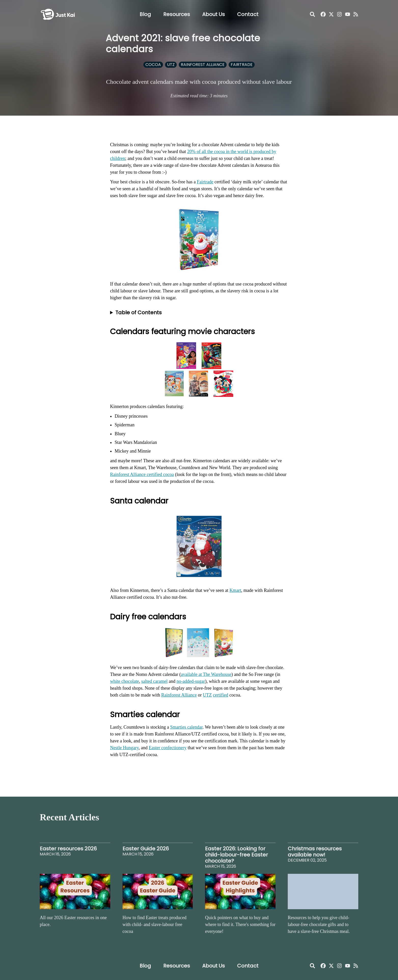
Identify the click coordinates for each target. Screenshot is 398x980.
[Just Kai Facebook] (323, 14)
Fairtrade (205, 182)
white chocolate (124, 681)
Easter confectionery (168, 748)
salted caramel (154, 681)
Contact (248, 14)
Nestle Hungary (124, 748)
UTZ (207, 695)
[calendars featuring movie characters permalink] (107, 329)
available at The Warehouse (206, 674)
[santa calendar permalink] (107, 498)
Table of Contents (139, 312)
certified (221, 695)
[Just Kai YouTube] (348, 14)
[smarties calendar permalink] (107, 712)
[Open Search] (312, 14)
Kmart (235, 590)
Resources (177, 14)
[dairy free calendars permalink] (107, 614)
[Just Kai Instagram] (339, 14)
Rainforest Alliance (179, 695)
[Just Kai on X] (331, 14)
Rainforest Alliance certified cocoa (142, 474)
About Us (214, 14)
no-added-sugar (191, 681)
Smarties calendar (186, 727)
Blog (145, 14)
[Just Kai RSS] (356, 14)
